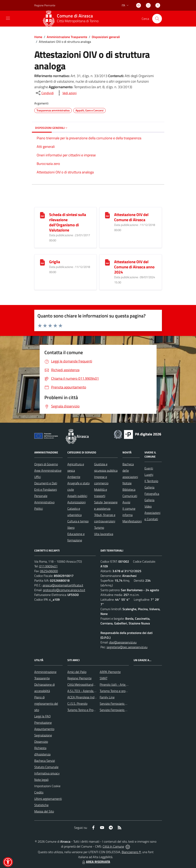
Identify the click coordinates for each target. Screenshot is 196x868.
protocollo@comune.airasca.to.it (64, 590)
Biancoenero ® (131, 852)
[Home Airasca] (72, 19)
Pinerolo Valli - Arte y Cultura (119, 684)
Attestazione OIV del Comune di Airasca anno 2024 (134, 267)
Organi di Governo (46, 464)
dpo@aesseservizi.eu (123, 642)
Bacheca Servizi (45, 761)
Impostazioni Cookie (47, 786)
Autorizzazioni (76, 502)
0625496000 (49, 571)
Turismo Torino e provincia (116, 691)
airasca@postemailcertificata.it (63, 585)
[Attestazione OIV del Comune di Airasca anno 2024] (107, 262)
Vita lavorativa (104, 534)
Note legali (41, 780)
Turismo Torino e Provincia (84, 710)
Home (38, 37)
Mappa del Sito (44, 811)
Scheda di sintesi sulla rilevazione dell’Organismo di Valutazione (68, 222)
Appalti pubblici (77, 496)
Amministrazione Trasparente (67, 37)
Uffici (38, 477)
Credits (39, 792)
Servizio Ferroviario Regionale (119, 710)
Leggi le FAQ (43, 716)
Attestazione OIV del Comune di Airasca (131, 217)
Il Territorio (151, 481)
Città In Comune (113, 846)
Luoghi (149, 475)
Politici (39, 509)
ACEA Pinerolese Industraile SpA (89, 697)
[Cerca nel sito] (157, 19)
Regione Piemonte (79, 678)
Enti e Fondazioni (46, 489)
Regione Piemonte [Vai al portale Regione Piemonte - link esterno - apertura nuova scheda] (45, 5)
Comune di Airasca (75, 16)
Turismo (99, 528)
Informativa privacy (47, 773)
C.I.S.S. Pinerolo (77, 704)
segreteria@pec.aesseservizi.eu (127, 647)
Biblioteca (129, 489)
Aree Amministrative (48, 470)
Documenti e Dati (46, 483)
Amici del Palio (77, 672)
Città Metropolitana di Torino (78, 21)
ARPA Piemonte (110, 672)
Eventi (149, 468)
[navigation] (8, 18)
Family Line (107, 697)
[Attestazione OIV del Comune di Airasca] (107, 215)
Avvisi (126, 502)
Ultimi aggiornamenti (48, 799)
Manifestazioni (132, 521)
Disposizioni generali (106, 37)
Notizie (127, 483)
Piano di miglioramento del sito (46, 704)
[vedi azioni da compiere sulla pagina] (66, 93)
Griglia (55, 262)
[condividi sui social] (44, 93)
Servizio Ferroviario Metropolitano (122, 704)
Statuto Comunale (46, 767)
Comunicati (130, 496)
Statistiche (41, 805)
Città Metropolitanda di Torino (87, 684)
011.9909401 (48, 566)
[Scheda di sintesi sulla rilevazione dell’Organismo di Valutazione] (42, 215)
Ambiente (74, 477)
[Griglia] (42, 262)
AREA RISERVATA (96, 862)
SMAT (104, 678)
